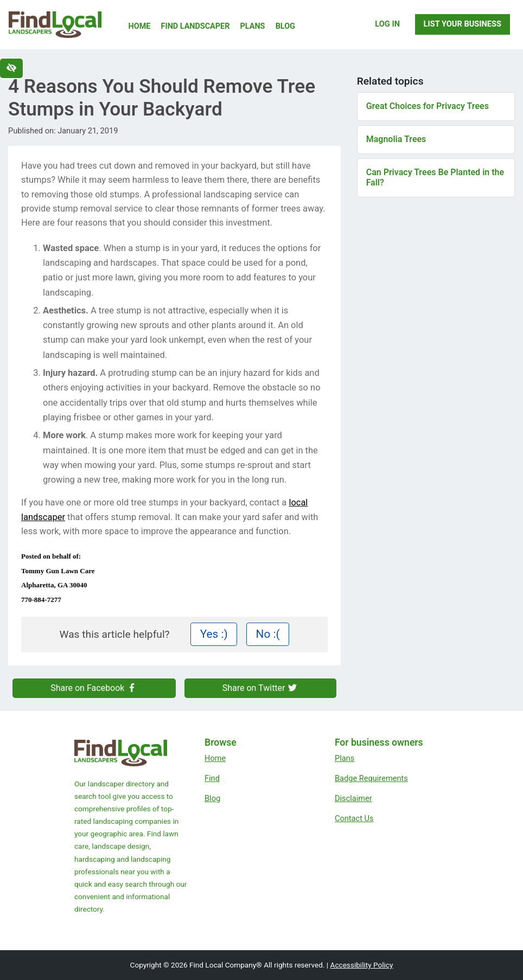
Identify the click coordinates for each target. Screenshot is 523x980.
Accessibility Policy (362, 965)
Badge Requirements (371, 778)
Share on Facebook (94, 688)
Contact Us (354, 818)
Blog (285, 26)
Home (140, 26)
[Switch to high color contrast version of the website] (11, 68)
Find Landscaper (196, 26)
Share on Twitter (260, 688)
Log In (387, 24)
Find (212, 778)
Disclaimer (353, 798)
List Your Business (463, 24)
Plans (253, 26)
